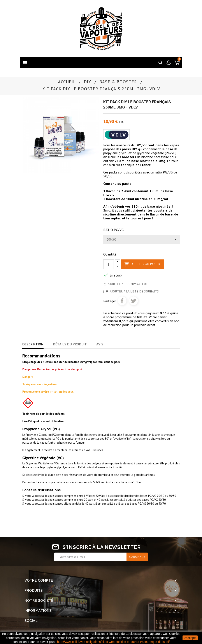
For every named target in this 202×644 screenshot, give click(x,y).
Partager (122, 301)
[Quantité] (109, 264)
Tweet (133, 301)
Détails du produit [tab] (70, 344)
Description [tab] (33, 344)
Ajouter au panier (142, 264)
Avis (100, 344)
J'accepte (190, 638)
